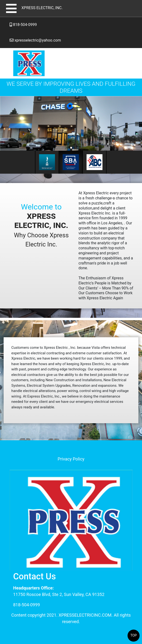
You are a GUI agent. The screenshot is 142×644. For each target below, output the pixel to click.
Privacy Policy (71, 459)
